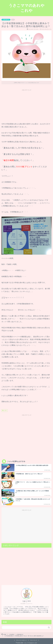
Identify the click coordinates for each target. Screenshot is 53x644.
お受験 (5, 411)
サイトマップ (34, 640)
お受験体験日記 (6, 20)
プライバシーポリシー (21, 640)
